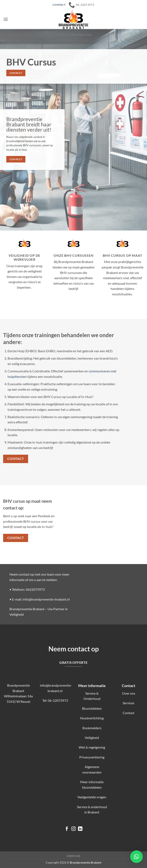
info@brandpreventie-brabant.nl (46, 599)
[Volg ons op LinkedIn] (80, 829)
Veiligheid (92, 738)
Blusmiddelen (92, 708)
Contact (129, 713)
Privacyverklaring (92, 757)
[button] (6, 19)
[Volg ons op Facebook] (67, 829)
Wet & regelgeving (92, 747)
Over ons (129, 693)
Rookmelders (92, 728)
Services (129, 703)
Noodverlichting (92, 718)
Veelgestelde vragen (92, 797)
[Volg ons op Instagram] (73, 829)
